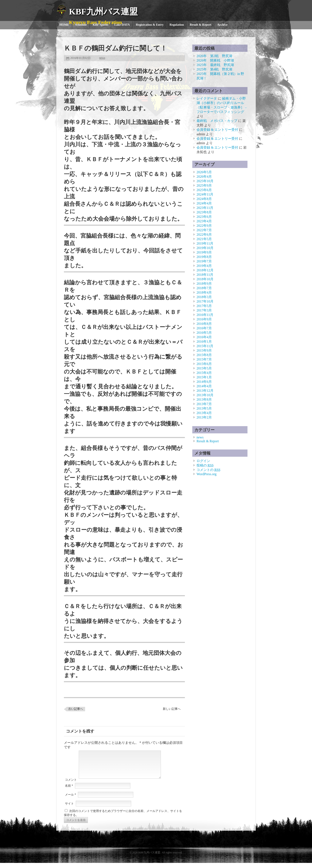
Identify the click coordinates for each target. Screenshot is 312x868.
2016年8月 (204, 324)
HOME (64, 25)
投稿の (205, 465)
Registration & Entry (150, 25)
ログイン (203, 461)
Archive (222, 25)
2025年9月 (204, 185)
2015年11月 (205, 346)
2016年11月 (205, 315)
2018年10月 (205, 279)
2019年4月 (204, 266)
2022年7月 (204, 230)
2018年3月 (204, 297)
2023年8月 (204, 212)
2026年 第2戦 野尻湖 (214, 56)
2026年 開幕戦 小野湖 (215, 60)
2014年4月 (204, 386)
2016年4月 (204, 337)
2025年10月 (205, 181)
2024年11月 (205, 194)
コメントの (208, 470)
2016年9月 (204, 319)
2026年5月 (204, 172)
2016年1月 (204, 342)
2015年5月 (204, 368)
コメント (71, 785)
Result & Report (201, 25)
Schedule (81, 25)
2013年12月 (205, 391)
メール (70, 800)
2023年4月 (204, 221)
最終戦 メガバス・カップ (217, 121)
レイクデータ (207, 98)
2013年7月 (204, 404)
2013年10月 (205, 395)
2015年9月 (204, 350)
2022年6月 (204, 235)
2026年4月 (204, 177)
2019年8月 (204, 257)
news (102, 58)
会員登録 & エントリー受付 (217, 130)
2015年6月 (204, 364)
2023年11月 (205, 208)
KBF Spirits (100, 25)
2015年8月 (204, 355)
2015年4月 (204, 373)
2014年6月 (204, 382)
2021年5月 (204, 239)
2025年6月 (204, 190)
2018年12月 (205, 270)
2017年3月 (204, 310)
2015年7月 (204, 359)
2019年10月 (205, 248)
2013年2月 (204, 417)
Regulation (177, 25)
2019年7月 (204, 261)
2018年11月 (205, 275)
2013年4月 (204, 413)
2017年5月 (204, 306)
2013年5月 (204, 408)
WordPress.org (207, 474)
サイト (69, 809)
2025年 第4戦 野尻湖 (214, 69)
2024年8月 (204, 199)
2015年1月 (204, 377)
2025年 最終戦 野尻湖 (215, 65)
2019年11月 (205, 243)
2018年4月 (204, 292)
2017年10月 (205, 301)
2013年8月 (204, 399)
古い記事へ (76, 709)
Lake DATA (122, 25)
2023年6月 (204, 217)
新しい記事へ (172, 709)
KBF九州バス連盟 (103, 12)
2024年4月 (204, 203)
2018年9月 (204, 284)
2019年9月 (204, 252)
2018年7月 (204, 288)
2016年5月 (204, 333)
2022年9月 (204, 226)
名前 (69, 791)
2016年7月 (204, 328)
